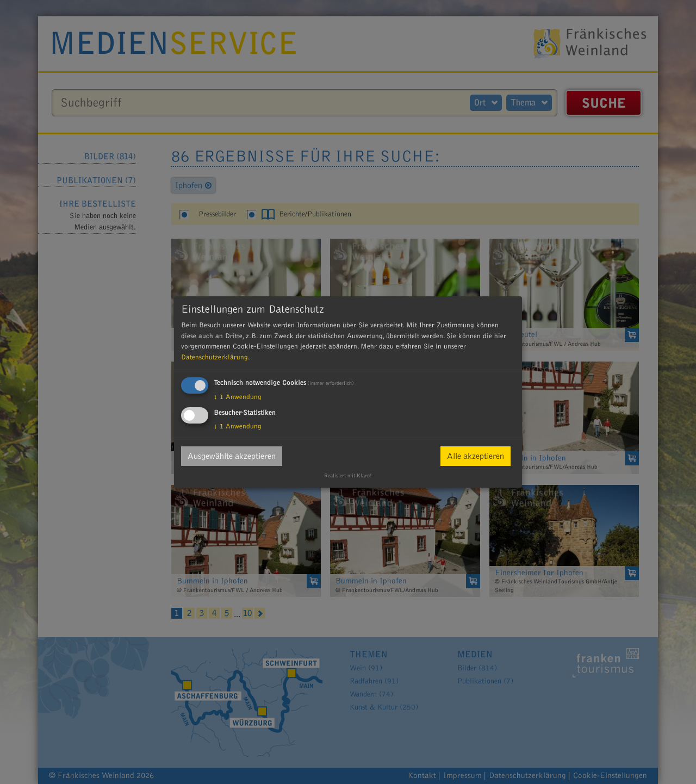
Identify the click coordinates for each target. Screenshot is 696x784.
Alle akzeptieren (476, 456)
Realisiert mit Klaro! (348, 476)
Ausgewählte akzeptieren (232, 456)
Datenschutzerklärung (215, 357)
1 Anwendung (238, 397)
